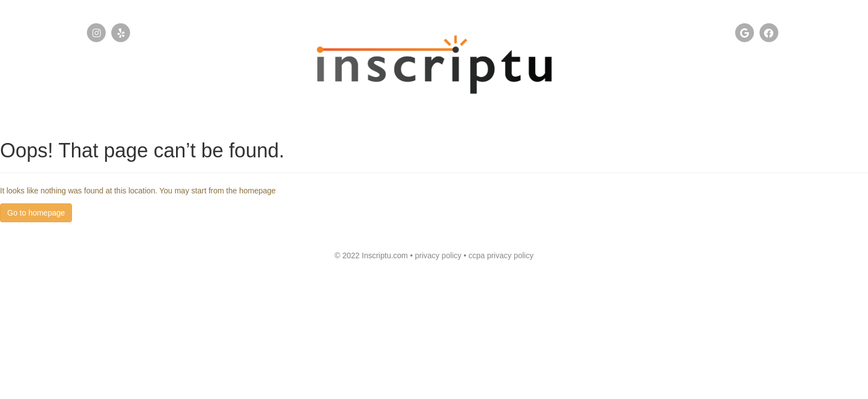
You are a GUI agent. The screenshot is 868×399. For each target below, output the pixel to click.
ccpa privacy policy (501, 255)
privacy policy (439, 255)
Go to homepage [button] (36, 213)
